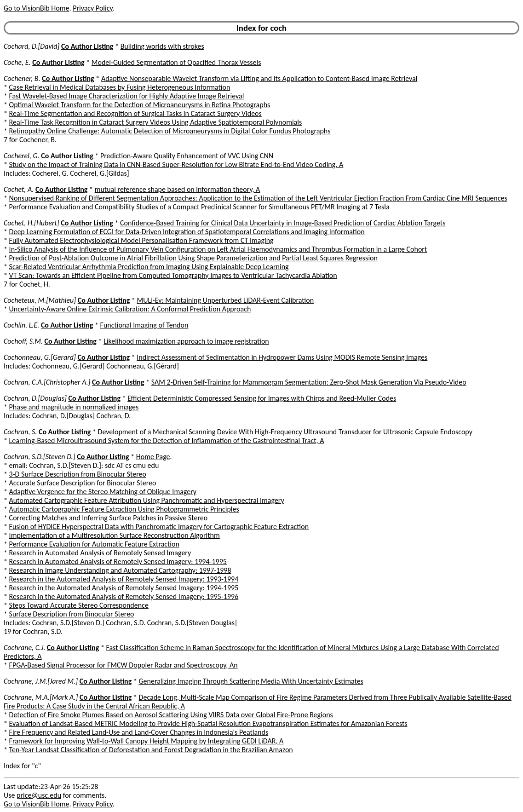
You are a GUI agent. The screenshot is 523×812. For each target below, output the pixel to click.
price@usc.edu (39, 795)
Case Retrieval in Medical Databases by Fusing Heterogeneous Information (120, 87)
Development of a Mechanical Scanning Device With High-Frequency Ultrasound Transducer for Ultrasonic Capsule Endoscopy (285, 432)
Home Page (153, 457)
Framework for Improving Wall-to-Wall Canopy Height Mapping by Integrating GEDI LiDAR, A (147, 741)
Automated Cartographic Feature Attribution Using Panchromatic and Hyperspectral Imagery (147, 500)
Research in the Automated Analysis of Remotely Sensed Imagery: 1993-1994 (124, 579)
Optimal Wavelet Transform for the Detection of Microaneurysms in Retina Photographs (140, 105)
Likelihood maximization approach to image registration (186, 341)
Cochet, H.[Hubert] (32, 223)
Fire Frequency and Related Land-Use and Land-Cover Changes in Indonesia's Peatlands (139, 732)
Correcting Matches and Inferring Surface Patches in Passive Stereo (109, 518)
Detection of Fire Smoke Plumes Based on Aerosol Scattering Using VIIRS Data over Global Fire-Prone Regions (171, 715)
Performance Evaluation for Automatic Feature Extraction (94, 544)
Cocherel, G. (22, 156)
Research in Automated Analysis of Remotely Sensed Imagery (100, 553)
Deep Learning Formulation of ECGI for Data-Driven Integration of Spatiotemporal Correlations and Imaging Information (187, 232)
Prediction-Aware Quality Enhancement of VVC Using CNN (187, 156)
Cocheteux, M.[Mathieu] (40, 300)
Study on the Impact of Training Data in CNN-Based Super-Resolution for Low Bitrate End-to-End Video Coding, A (176, 164)
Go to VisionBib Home (36, 8)
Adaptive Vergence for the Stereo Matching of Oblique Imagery (103, 492)
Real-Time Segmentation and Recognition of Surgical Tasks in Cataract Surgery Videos (135, 113)
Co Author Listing (87, 46)
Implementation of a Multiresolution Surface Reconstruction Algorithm (115, 535)
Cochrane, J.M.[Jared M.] (41, 681)
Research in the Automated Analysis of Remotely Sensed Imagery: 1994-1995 (124, 588)
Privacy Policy (92, 8)
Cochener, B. (22, 78)
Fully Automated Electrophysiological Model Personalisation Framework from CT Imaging (141, 240)
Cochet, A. (19, 189)
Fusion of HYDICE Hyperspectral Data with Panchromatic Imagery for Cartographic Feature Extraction (159, 527)
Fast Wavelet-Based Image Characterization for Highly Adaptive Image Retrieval (127, 96)
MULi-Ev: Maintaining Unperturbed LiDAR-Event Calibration (225, 300)
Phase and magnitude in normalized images (74, 407)
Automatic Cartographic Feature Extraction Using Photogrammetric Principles (124, 509)
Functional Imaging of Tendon (144, 325)
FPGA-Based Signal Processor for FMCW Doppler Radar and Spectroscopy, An (124, 665)
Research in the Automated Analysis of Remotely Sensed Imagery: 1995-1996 (124, 596)
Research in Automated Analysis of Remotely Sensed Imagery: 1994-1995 (118, 561)
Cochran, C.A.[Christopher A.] (47, 382)
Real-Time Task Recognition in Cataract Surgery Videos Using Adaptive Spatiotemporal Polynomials (156, 122)
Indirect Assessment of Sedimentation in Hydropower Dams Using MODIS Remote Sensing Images (282, 357)
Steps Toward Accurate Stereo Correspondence (79, 605)
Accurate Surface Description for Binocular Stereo (83, 483)
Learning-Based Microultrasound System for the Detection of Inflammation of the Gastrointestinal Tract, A (167, 441)
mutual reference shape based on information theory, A (178, 189)
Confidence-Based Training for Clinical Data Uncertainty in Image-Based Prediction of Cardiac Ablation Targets (283, 223)
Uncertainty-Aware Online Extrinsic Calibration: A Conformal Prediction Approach (130, 309)
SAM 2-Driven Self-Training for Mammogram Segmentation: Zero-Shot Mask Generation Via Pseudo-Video (309, 382)
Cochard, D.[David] (32, 46)
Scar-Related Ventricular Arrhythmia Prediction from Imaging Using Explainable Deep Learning (149, 267)
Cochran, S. (20, 432)
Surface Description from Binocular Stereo (72, 614)
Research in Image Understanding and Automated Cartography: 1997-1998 (120, 570)
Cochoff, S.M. (23, 341)
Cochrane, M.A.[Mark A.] (41, 697)
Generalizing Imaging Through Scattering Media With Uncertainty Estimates (251, 681)
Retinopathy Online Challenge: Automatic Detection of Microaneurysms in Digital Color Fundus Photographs (170, 131)
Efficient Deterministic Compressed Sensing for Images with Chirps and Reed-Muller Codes (262, 398)
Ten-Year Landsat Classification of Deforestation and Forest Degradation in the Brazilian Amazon (151, 750)
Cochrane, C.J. (24, 648)
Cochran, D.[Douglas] (35, 398)
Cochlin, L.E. (21, 325)
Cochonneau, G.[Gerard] (40, 357)
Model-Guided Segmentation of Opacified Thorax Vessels (176, 62)
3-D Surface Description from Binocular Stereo (78, 474)
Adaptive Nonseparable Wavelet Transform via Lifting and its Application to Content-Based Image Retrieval (259, 78)
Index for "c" (22, 766)
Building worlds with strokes (162, 46)
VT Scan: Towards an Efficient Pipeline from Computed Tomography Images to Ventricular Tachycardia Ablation (173, 275)
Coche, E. (17, 62)
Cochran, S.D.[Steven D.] (40, 457)
